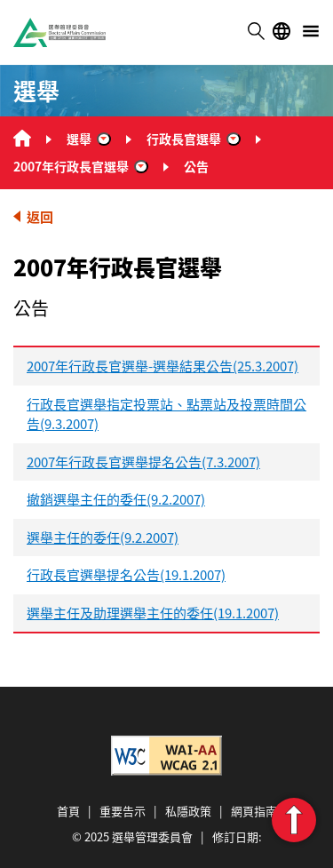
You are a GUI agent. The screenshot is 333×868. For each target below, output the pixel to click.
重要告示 (123, 811)
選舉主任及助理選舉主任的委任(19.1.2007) (153, 613)
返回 (40, 216)
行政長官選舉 (184, 139)
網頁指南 (254, 811)
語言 (281, 31)
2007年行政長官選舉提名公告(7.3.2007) (143, 462)
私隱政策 (188, 811)
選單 (311, 31)
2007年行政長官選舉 (71, 166)
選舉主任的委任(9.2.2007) (103, 537)
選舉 (79, 139)
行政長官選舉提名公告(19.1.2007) (126, 574)
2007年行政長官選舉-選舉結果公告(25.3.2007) (163, 366)
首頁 (68, 811)
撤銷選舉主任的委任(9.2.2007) (116, 499)
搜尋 (256, 31)
